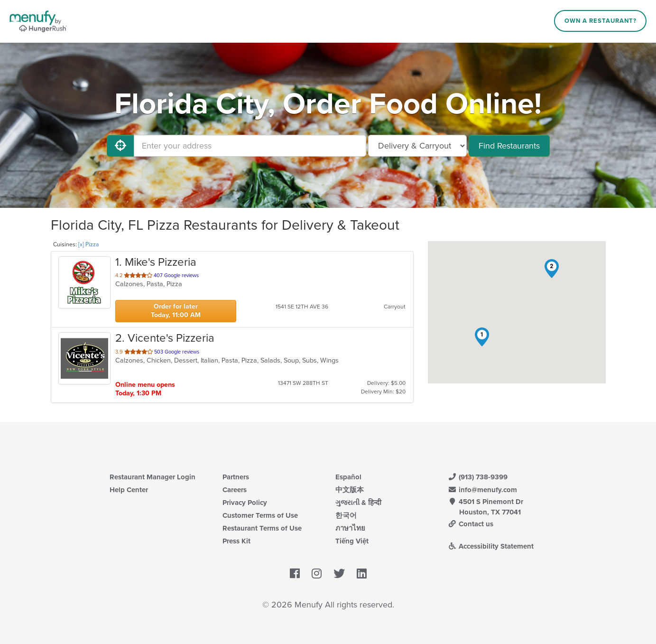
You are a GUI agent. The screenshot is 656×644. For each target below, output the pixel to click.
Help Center (129, 490)
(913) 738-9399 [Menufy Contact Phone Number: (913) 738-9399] (478, 477)
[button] (482, 337)
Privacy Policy (245, 503)
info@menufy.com (483, 490)
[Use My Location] (120, 146)
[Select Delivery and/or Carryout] (417, 146)
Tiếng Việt (352, 541)
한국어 (346, 515)
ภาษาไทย (350, 528)
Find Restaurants (509, 146)
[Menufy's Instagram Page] (317, 574)
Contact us (471, 524)
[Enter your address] (250, 146)
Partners (236, 477)
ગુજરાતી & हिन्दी (358, 503)
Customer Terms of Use (260, 515)
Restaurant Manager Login (152, 477)
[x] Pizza (88, 244)
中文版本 (350, 490)
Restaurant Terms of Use (262, 528)
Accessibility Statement (491, 546)
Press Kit (236, 541)
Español (348, 477)
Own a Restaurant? (601, 21)
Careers (235, 490)
